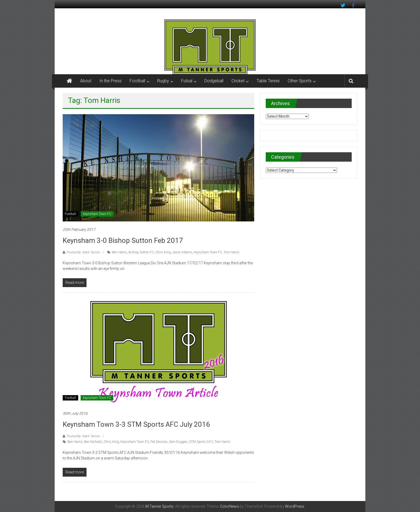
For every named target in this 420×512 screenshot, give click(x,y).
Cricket (238, 81)
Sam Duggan (178, 442)
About (86, 81)
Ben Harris (119, 252)
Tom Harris (232, 252)
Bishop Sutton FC (141, 252)
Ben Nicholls (93, 442)
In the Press (110, 81)
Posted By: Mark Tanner (83, 252)
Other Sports (300, 81)
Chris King (163, 252)
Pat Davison (159, 442)
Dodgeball (214, 81)
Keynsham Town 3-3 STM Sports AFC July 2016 (136, 424)
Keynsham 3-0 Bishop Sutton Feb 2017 (123, 240)
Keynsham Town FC (97, 214)
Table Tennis (268, 81)
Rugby (163, 81)
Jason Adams (182, 252)
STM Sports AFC (201, 442)
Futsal (187, 81)
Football (137, 81)
